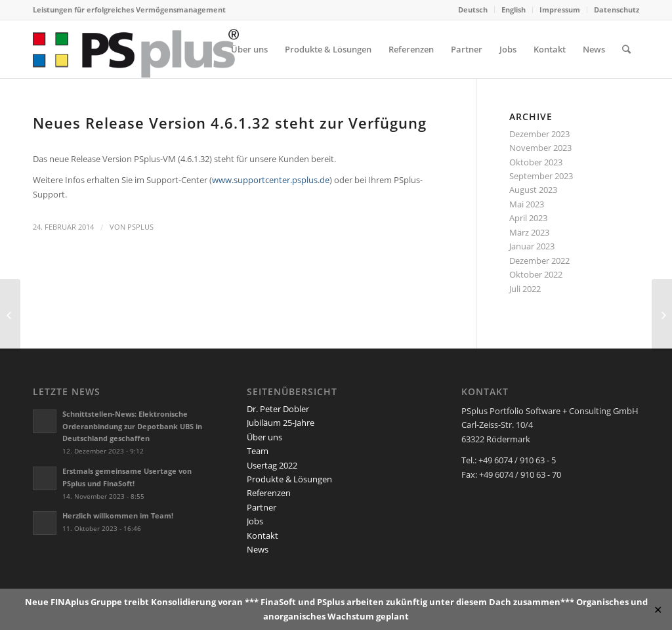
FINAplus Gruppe (86, 602)
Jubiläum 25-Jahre (281, 423)
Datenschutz (617, 10)
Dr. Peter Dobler (278, 409)
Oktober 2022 (536, 274)
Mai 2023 (527, 204)
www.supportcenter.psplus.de (271, 180)
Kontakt (262, 535)
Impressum (560, 10)
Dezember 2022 (539, 261)
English (514, 10)
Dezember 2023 (539, 134)
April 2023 (528, 218)
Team (258, 451)
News (258, 549)
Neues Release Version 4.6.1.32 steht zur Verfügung (230, 123)
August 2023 (533, 190)
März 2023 (529, 232)
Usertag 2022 (272, 465)
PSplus (140, 227)
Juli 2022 (525, 289)
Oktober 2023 (536, 162)
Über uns (264, 437)
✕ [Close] (658, 609)
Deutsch (473, 10)
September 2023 (541, 176)
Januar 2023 (532, 246)
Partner (262, 507)
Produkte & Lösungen (289, 479)
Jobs (255, 521)
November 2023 (540, 148)
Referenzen (269, 493)
